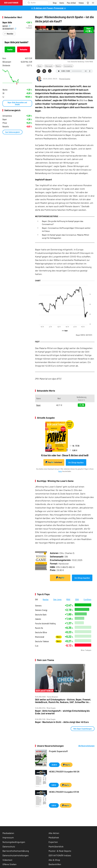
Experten (53, 842)
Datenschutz (9, 846)
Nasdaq (46, 599)
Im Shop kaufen (76, 462)
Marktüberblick (56, 846)
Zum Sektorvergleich (12, 132)
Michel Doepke (65, 79)
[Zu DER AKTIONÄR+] (71, 3)
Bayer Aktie (7, 22)
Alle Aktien (54, 833)
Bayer (40, 66)
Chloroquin (49, 66)
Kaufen (10, 49)
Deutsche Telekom (42, 641)
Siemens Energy (41, 610)
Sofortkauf (54, 462)
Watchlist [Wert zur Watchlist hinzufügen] (10, 34)
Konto (60, 471)
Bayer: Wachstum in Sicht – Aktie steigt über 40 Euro (62, 722)
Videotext (7, 860)
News (59, 637)
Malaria (58, 66)
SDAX (77, 599)
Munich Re (39, 628)
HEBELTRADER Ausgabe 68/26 (64, 771)
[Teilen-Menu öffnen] (38, 71)
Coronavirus (68, 66)
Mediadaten (8, 833)
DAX (37, 599)
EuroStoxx (87, 599)
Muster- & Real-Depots (60, 851)
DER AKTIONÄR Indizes (60, 855)
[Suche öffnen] (29, 3)
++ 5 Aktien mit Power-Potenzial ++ (48, 8)
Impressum (8, 837)
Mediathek (54, 837)
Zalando (38, 619)
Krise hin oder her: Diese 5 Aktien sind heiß (65, 455)
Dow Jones (57, 599)
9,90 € (54, 785)
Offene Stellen (9, 864)
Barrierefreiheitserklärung (16, 851)
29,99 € (54, 765)
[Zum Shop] (55, 3)
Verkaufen (24, 49)
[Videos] (81, 3)
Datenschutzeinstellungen (16, 855)
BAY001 (6, 26)
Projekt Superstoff (58, 751)
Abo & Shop (54, 860)
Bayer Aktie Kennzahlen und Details (17, 103)
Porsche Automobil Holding (45, 623)
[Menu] (94, 3)
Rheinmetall (40, 637)
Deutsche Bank (41, 615)
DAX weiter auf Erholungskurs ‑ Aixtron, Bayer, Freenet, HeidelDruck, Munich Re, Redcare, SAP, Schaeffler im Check (63, 701)
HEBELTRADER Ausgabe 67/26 (64, 792)
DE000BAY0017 (9, 28)
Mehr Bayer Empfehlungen (83, 729)
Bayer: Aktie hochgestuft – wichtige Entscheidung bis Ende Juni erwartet (62, 712)
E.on (37, 646)
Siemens (38, 606)
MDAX (68, 599)
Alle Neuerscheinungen (86, 746)
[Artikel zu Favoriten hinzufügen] (50, 71)
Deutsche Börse (41, 632)
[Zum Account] (62, 3)
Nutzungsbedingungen (14, 842)
